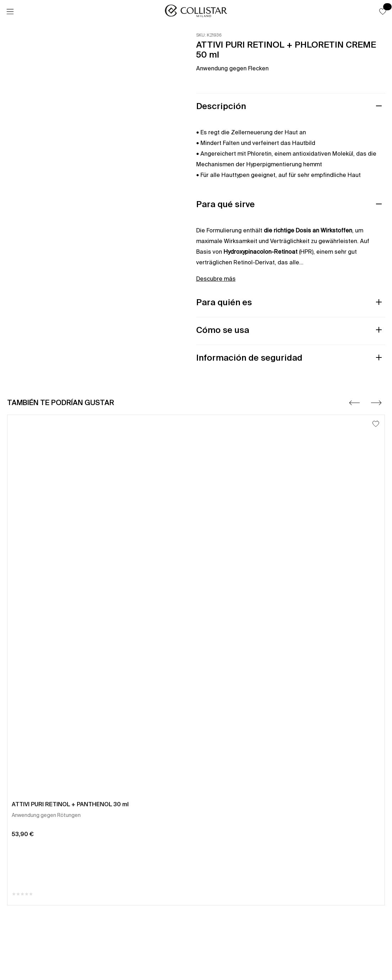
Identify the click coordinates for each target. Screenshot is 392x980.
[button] (383, 11)
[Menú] (10, 12)
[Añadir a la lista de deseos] (376, 424)
